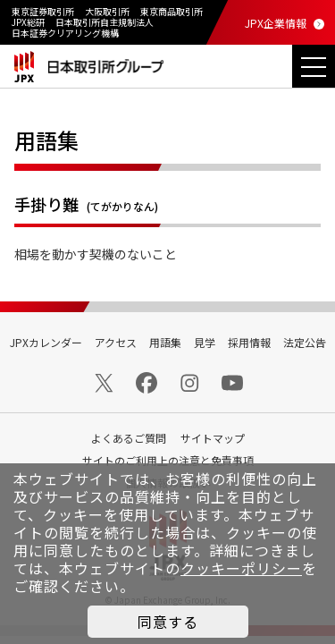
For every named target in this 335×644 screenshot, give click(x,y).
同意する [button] (168, 622)
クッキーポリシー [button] (241, 568)
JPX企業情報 (276, 23)
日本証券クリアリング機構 (65, 33)
